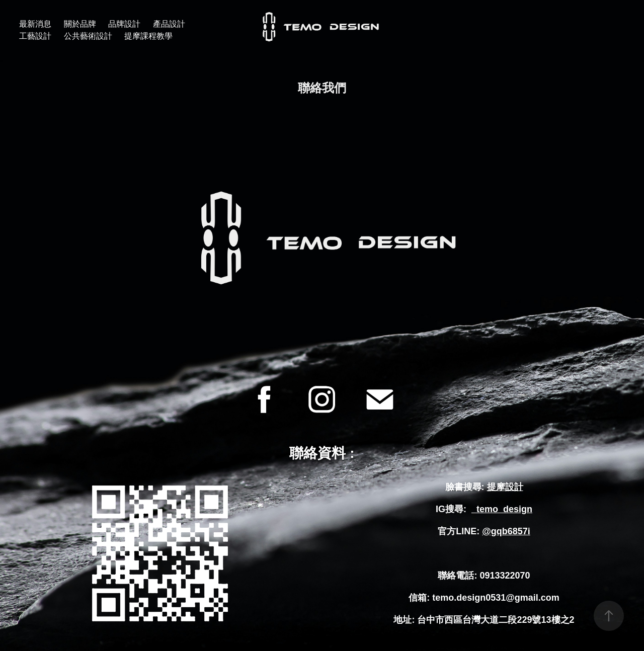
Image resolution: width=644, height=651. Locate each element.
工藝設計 (35, 36)
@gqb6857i (506, 531)
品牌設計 (124, 24)
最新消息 (35, 24)
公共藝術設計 (88, 36)
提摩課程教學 (148, 36)
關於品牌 (80, 24)
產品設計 (169, 24)
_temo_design (502, 509)
